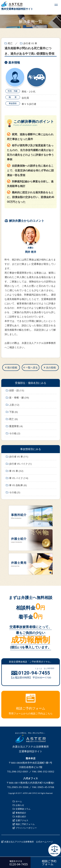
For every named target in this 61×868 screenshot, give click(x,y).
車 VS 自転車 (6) (18, 485)
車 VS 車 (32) (16, 471)
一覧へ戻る (32, 367)
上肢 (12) (14, 405)
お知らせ (20, 805)
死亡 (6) (13, 419)
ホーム (19, 801)
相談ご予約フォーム (25, 824)
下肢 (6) (13, 412)
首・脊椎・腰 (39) (19, 398)
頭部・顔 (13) (17, 390)
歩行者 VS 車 (30, 43)
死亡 (10, 43)
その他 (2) (15, 433)
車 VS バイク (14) (19, 478)
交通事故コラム (23, 809)
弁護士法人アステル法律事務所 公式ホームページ (29, 842)
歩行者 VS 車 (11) (19, 457)
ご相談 (11, 347)
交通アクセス (22, 820)
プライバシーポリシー (26, 828)
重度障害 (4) (16, 426)
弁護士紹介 (21, 816)
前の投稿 (12, 367)
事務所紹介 (21, 813)
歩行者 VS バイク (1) (20, 464)
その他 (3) (15, 492)
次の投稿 (51, 367)
